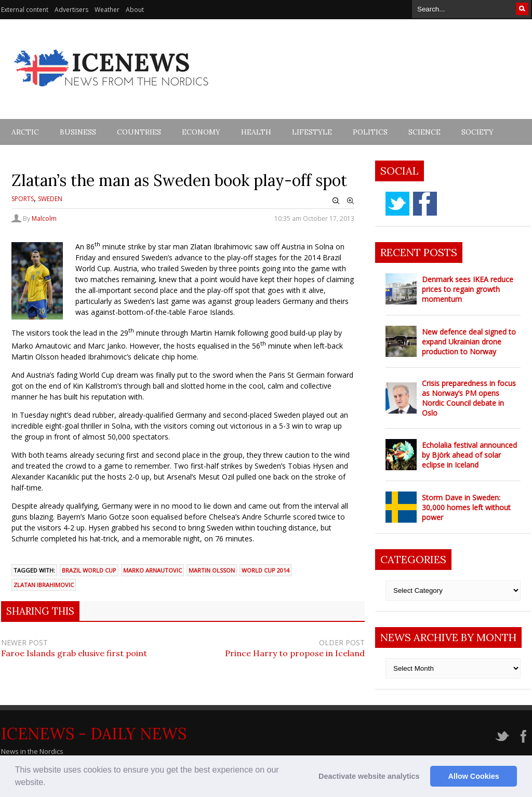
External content (25, 10)
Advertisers (71, 10)
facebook (425, 204)
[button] (49, 783)
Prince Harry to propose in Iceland (295, 653)
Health (256, 132)
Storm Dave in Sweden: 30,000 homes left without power (466, 507)
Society (477, 132)
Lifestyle (312, 132)
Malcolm (44, 218)
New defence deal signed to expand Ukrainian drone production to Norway (469, 342)
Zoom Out (336, 201)
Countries (139, 132)
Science (424, 132)
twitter (397, 204)
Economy (201, 132)
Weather (107, 10)
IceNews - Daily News (94, 734)
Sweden (50, 199)
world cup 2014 (265, 570)
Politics (370, 132)
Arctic (25, 132)
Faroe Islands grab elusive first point (74, 653)
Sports (23, 199)
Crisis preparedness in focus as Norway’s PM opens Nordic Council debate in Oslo (469, 398)
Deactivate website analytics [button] (369, 776)
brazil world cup (89, 570)
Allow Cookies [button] (474, 776)
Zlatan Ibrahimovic (44, 585)
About (135, 10)
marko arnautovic (152, 570)
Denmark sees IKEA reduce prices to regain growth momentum (468, 289)
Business (78, 132)
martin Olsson (212, 570)
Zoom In (351, 201)
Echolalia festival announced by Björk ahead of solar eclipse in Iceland (469, 455)
